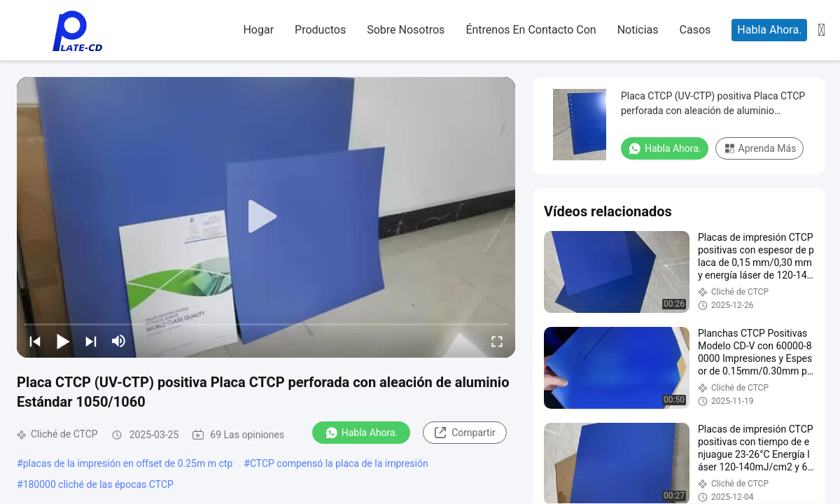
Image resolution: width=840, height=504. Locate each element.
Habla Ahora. (769, 30)
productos (320, 30)
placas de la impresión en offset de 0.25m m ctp (128, 463)
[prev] (35, 341)
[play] (266, 217)
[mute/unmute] (119, 341)
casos (695, 30)
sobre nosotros (406, 30)
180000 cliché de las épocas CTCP (98, 484)
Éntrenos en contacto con (531, 30)
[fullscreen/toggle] (497, 341)
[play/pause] (63, 341)
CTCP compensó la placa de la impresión (339, 463)
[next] (91, 341)
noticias (638, 30)
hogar (258, 30)
